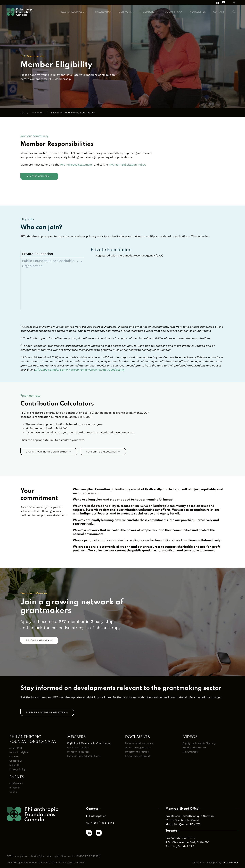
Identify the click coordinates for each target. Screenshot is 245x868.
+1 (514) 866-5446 (102, 823)
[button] (73, 12)
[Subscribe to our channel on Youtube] (223, 2)
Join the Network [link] (39, 176)
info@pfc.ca (98, 816)
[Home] (22, 113)
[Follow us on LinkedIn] (217, 2)
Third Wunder (230, 863)
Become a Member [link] (39, 640)
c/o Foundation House (180, 838)
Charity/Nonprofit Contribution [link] (49, 452)
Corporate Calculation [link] (103, 452)
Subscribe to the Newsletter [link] (47, 712)
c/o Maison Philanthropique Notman (190, 816)
